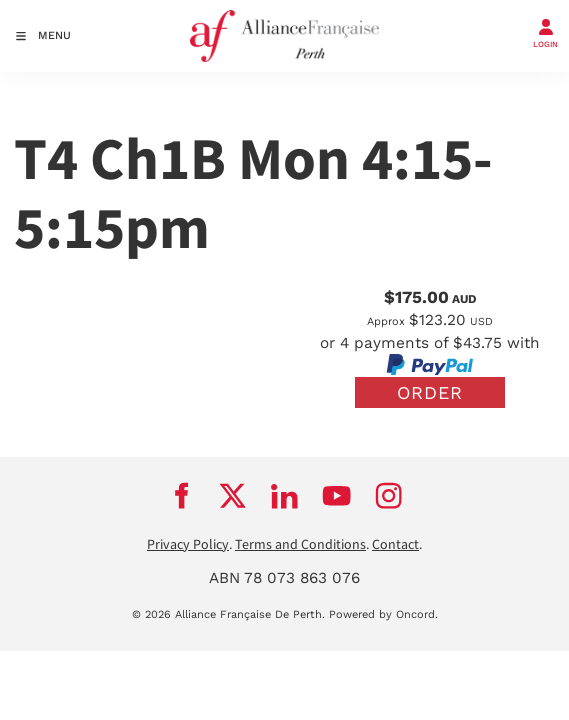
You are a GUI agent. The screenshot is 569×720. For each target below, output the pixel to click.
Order (430, 392)
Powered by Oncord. (383, 614)
